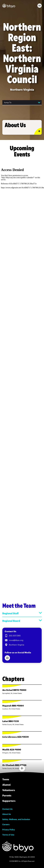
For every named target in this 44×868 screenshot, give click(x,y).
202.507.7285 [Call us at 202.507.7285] (15, 636)
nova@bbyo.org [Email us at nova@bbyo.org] (16, 640)
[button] (40, 6)
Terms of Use (8, 835)
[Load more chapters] (22, 768)
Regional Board (22, 621)
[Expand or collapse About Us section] (38, 131)
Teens (6, 779)
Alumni (6, 785)
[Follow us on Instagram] (7, 658)
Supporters (9, 801)
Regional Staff (22, 613)
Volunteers (9, 790)
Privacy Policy (9, 830)
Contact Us (7, 809)
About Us (7, 814)
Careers (6, 824)
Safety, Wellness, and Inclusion (16, 819)
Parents (7, 795)
